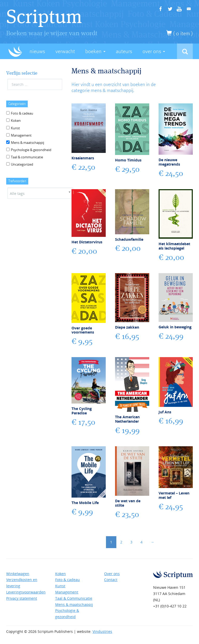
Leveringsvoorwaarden (26, 592)
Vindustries (102, 631)
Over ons (112, 574)
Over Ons (154, 51)
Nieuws (37, 51)
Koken (16, 121)
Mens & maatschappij (27, 143)
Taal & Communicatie (74, 598)
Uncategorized (22, 164)
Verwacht (65, 51)
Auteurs (124, 51)
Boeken (95, 51)
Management (21, 135)
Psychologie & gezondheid (31, 150)
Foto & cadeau (22, 113)
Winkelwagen (18, 574)
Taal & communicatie (27, 157)
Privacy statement (22, 598)
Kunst (15, 128)
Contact (111, 580)
